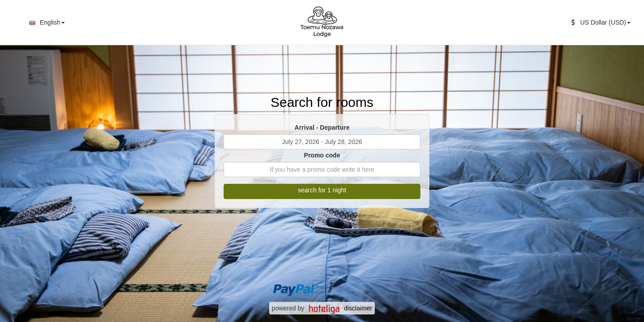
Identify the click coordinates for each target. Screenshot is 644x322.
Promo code (322, 155)
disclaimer (358, 308)
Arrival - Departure (322, 127)
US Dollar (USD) (601, 22)
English (46, 23)
